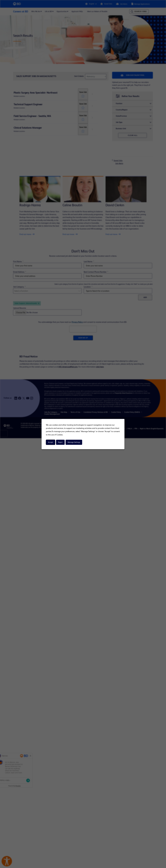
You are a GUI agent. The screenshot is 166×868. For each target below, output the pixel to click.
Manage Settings (74, 442)
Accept (51, 442)
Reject (60, 442)
